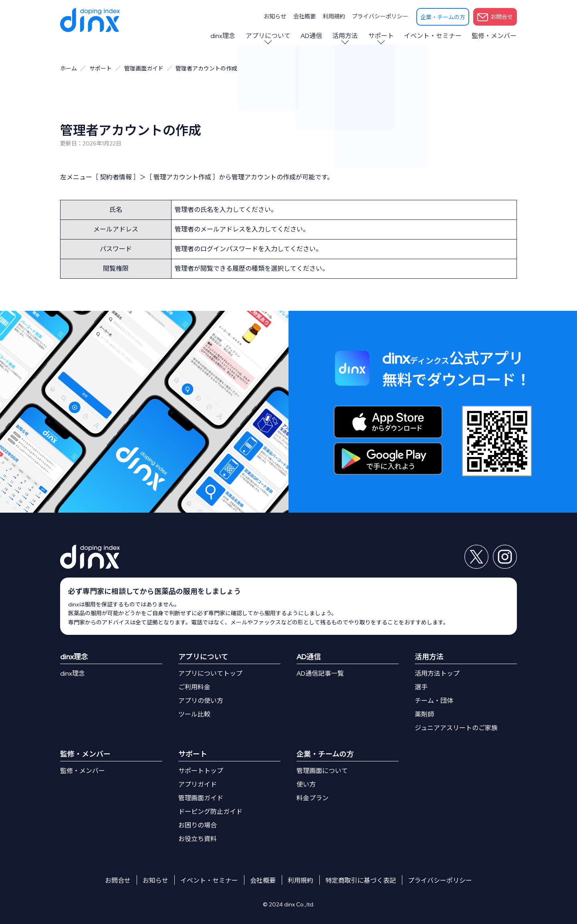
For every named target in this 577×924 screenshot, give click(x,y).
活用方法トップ (437, 673)
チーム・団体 (434, 701)
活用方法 (347, 36)
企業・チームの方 (443, 17)
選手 (421, 687)
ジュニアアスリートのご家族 (456, 728)
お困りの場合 (198, 825)
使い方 (306, 784)
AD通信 (314, 36)
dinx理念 (226, 36)
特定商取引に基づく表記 (361, 881)
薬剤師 (424, 714)
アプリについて (271, 36)
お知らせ (277, 16)
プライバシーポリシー (380, 16)
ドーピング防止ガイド (210, 812)
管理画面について (322, 771)
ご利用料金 (194, 687)
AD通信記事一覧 (320, 673)
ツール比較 (194, 714)
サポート (382, 36)
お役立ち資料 (198, 839)
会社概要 (306, 16)
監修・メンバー (494, 36)
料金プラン (313, 798)
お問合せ (495, 17)
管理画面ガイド (144, 68)
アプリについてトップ (210, 673)
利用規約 (335, 16)
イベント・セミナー (434, 36)
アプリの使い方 (201, 701)
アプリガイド (198, 784)
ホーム (69, 68)
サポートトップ (201, 771)
